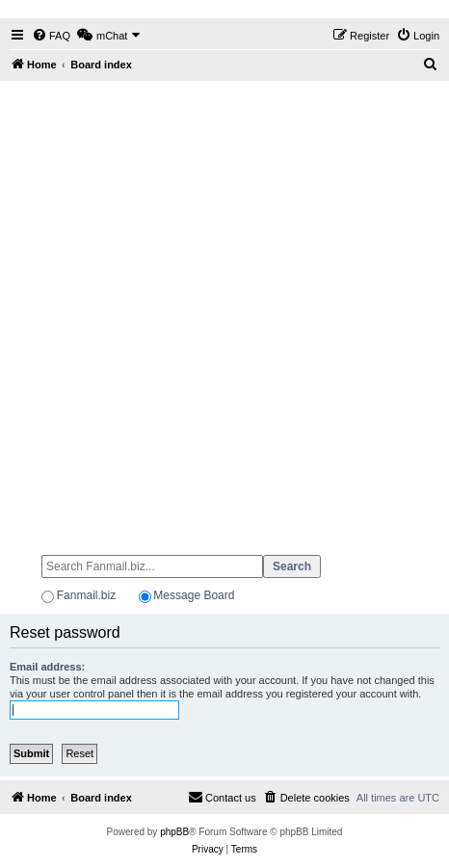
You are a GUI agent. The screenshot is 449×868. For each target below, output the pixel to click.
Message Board (194, 595)
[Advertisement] (224, 309)
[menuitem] (51, 36)
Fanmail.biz (86, 595)
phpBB (174, 832)
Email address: (47, 667)
